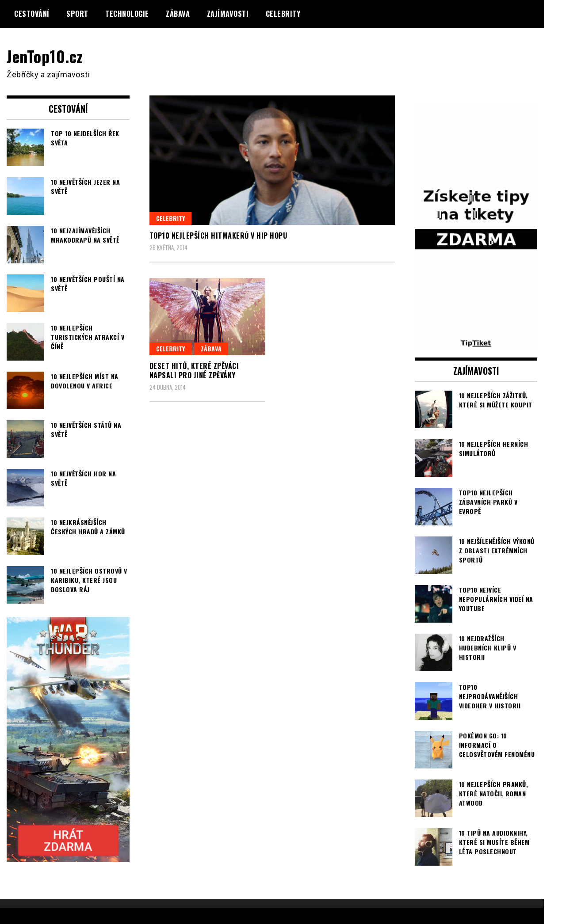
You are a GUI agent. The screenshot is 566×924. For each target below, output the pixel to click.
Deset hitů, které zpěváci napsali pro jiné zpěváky (194, 371)
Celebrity (283, 14)
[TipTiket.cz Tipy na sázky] (476, 343)
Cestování (32, 14)
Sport (77, 14)
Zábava (178, 14)
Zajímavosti (228, 14)
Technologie (127, 14)
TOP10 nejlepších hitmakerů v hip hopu (218, 236)
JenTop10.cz (45, 56)
